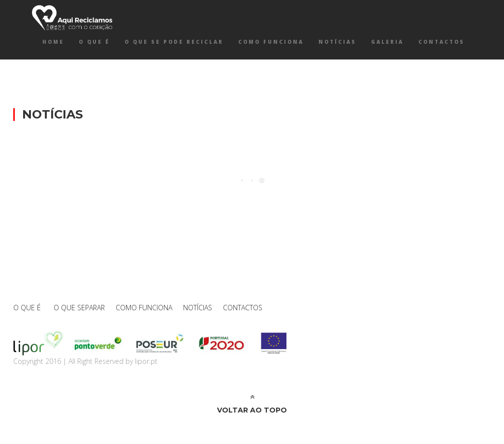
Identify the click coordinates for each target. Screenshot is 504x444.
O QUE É (94, 42)
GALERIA (387, 42)
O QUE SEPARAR (79, 308)
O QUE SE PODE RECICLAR (174, 42)
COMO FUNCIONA (271, 42)
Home (53, 42)
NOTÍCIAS (337, 42)
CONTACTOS (441, 42)
